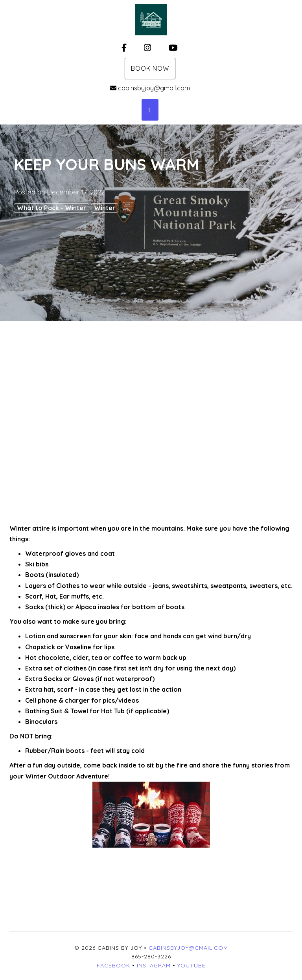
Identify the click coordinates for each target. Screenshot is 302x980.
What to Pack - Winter (52, 208)
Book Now (150, 68)
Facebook (113, 965)
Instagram (154, 965)
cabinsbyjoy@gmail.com (150, 88)
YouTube (192, 965)
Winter (105, 208)
